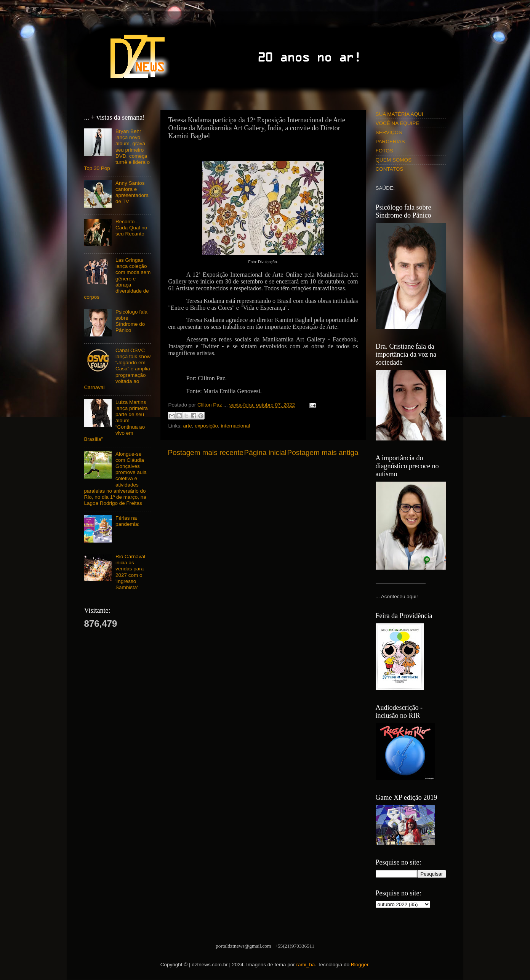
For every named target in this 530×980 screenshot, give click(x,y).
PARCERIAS (390, 142)
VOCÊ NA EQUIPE (398, 123)
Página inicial (265, 452)
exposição (206, 426)
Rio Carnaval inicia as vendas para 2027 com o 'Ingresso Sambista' (130, 572)
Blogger (360, 965)
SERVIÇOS (389, 132)
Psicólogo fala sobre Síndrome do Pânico (131, 321)
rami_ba (306, 965)
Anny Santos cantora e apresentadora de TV (132, 192)
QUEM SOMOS (394, 160)
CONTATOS (390, 169)
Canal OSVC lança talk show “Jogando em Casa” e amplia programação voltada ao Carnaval (118, 369)
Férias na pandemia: (127, 521)
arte (188, 426)
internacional (236, 426)
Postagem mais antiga (323, 452)
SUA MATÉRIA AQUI (400, 114)
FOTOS (384, 151)
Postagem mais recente (206, 452)
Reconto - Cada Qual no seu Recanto (131, 228)
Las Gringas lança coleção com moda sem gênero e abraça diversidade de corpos (118, 279)
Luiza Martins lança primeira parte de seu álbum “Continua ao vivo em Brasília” (116, 421)
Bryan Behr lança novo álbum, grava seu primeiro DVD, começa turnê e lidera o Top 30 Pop (117, 150)
